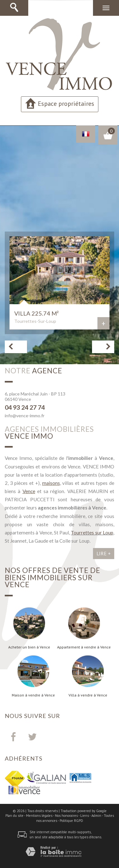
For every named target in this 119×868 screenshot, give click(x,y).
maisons (51, 483)
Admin (96, 816)
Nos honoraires (66, 816)
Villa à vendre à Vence (88, 695)
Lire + (104, 553)
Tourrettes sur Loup (92, 533)
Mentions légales (39, 816)
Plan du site (14, 816)
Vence (29, 491)
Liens (85, 816)
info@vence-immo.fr (25, 416)
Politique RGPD (71, 821)
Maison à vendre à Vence (33, 695)
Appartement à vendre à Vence (84, 647)
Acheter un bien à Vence (29, 647)
